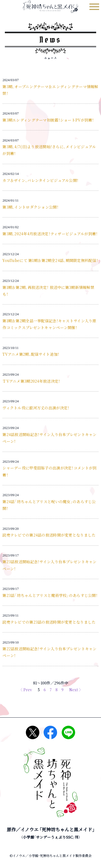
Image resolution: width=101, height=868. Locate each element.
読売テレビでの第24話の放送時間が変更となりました (49, 535)
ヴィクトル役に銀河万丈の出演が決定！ (36, 408)
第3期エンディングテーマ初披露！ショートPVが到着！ (48, 120)
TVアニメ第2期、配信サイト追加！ (31, 354)
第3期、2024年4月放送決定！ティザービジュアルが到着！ (50, 234)
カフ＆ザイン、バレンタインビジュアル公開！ (40, 180)
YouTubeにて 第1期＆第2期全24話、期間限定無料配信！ (50, 260)
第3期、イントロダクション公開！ (30, 207)
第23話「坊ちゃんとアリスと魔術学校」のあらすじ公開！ (50, 595)
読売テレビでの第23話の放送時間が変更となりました (49, 622)
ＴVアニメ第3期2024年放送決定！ (31, 381)
